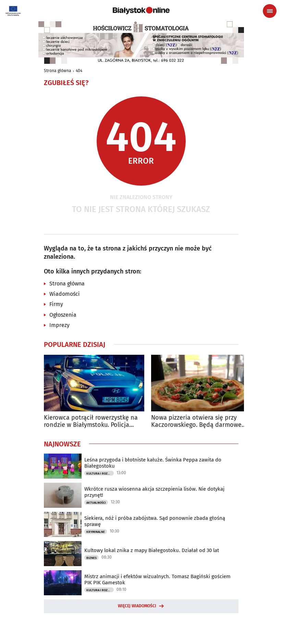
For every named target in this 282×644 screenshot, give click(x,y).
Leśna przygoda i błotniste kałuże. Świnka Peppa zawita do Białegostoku (153, 463)
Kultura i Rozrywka (100, 473)
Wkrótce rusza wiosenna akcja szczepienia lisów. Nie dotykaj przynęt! (154, 492)
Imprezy (59, 325)
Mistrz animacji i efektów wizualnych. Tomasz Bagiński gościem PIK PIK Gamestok (157, 579)
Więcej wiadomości (137, 606)
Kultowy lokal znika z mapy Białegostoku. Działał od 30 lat (152, 550)
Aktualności (96, 503)
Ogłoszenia (63, 315)
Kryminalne (96, 532)
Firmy (56, 304)
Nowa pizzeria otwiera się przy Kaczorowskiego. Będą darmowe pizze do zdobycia (196, 421)
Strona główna (58, 71)
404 (79, 71)
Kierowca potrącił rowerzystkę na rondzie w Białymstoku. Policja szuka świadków (91, 421)
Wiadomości (65, 294)
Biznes (91, 558)
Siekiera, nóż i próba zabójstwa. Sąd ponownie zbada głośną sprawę (155, 521)
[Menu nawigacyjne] (270, 11)
